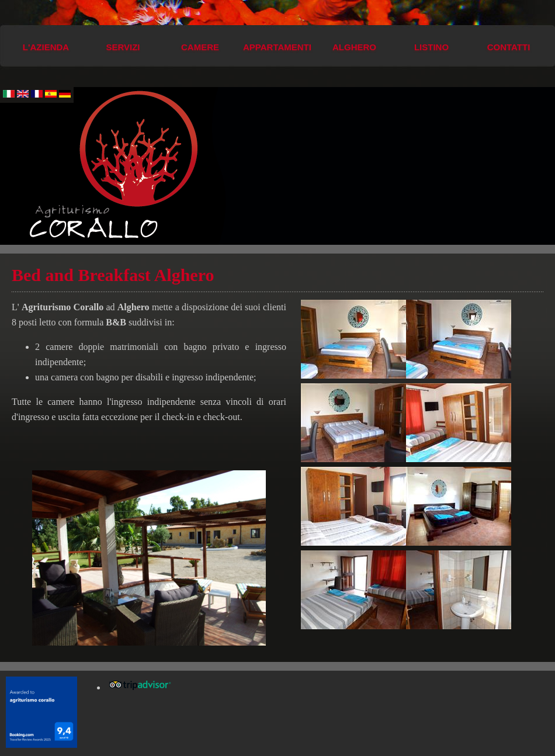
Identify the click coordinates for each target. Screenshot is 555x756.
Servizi (123, 47)
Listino (431, 47)
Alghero (354, 47)
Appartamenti (277, 47)
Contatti (509, 47)
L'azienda (46, 47)
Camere (200, 47)
